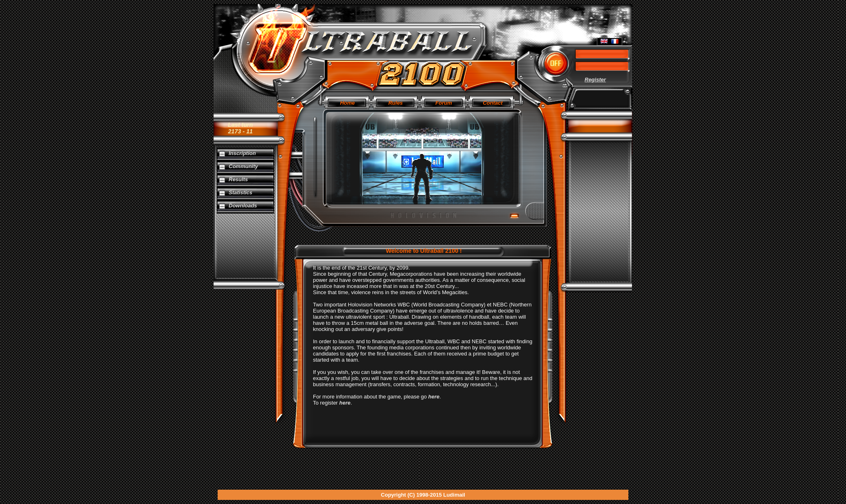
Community (243, 166)
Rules (395, 103)
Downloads (243, 206)
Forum (443, 103)
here (434, 397)
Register (595, 80)
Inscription (242, 153)
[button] (556, 63)
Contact (493, 103)
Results (238, 179)
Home (347, 103)
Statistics (241, 192)
